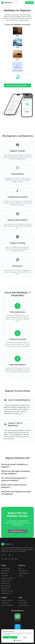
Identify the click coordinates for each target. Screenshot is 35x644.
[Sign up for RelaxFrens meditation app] (3, 555)
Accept (10, 637)
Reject (25, 637)
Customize (17, 640)
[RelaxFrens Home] (17, 544)
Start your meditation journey (17, 85)
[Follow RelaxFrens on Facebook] (13, 559)
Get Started (29, 3)
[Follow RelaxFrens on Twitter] (3, 559)
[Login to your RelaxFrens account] (10, 555)
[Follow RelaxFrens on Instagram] (9, 559)
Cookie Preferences (24, 605)
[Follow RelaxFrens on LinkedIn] (6, 559)
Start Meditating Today (18, 531)
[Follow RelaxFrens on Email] (16, 559)
